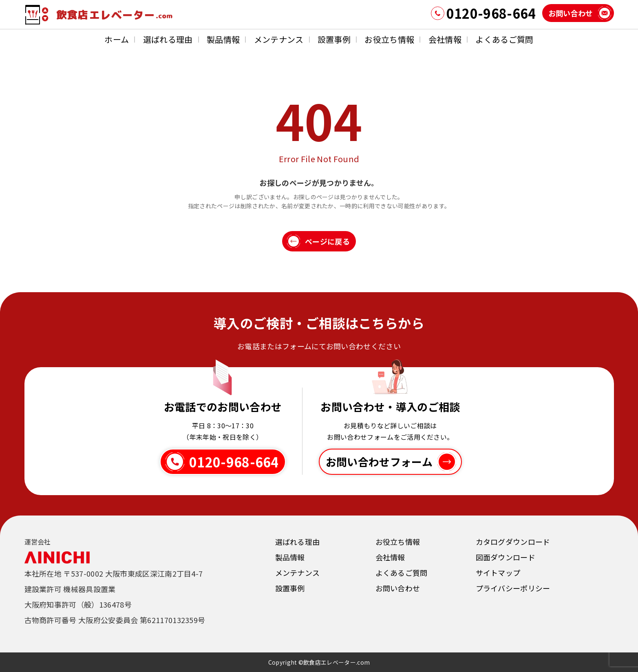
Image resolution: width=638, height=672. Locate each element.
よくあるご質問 (504, 39)
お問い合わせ (398, 588)
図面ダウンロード (506, 557)
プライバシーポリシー (513, 588)
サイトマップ (498, 573)
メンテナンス (279, 39)
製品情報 (223, 39)
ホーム (117, 39)
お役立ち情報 (389, 39)
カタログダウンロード (513, 542)
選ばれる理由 (168, 39)
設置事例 (334, 39)
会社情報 (445, 39)
